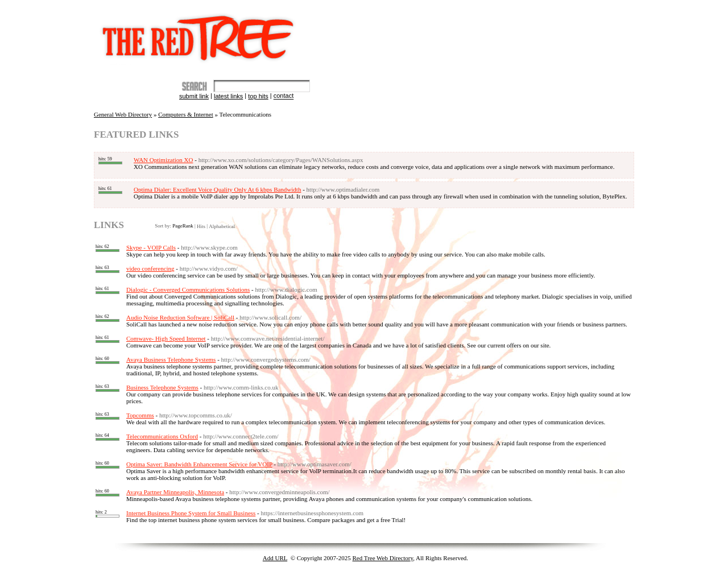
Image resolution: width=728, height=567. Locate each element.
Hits (201, 226)
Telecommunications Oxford (162, 436)
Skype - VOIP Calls (151, 247)
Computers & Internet (186, 114)
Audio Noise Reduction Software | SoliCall (180, 317)
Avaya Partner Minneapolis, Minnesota (175, 492)
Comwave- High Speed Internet (166, 338)
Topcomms (140, 415)
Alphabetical (222, 226)
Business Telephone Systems (162, 387)
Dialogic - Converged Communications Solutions (188, 289)
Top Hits (258, 96)
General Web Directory (123, 114)
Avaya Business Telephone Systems (171, 359)
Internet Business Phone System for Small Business (191, 513)
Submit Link (194, 96)
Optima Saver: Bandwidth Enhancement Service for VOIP (199, 464)
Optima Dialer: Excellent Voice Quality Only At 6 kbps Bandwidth (217, 189)
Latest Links (228, 96)
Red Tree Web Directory (383, 558)
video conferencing (150, 268)
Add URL (275, 558)
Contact (284, 96)
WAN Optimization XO (163, 160)
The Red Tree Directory (200, 33)
